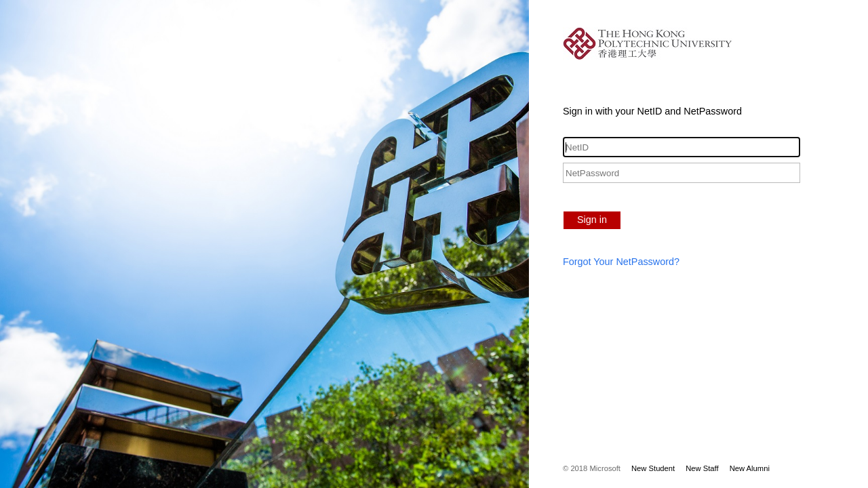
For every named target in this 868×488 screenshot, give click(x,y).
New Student (653, 468)
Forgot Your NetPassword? (621, 262)
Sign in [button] (592, 220)
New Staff (702, 468)
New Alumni (750, 468)
